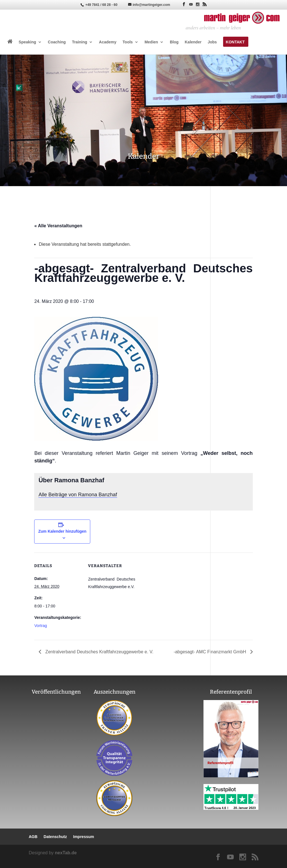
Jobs (212, 42)
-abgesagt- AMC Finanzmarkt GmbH (210, 652)
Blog (174, 42)
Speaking (27, 42)
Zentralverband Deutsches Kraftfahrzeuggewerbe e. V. (99, 652)
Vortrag (40, 626)
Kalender (193, 42)
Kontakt (235, 42)
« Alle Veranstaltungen (58, 226)
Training (80, 42)
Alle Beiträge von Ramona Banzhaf (78, 495)
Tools (128, 42)
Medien (151, 42)
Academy (108, 42)
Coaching (57, 42)
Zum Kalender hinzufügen (62, 531)
